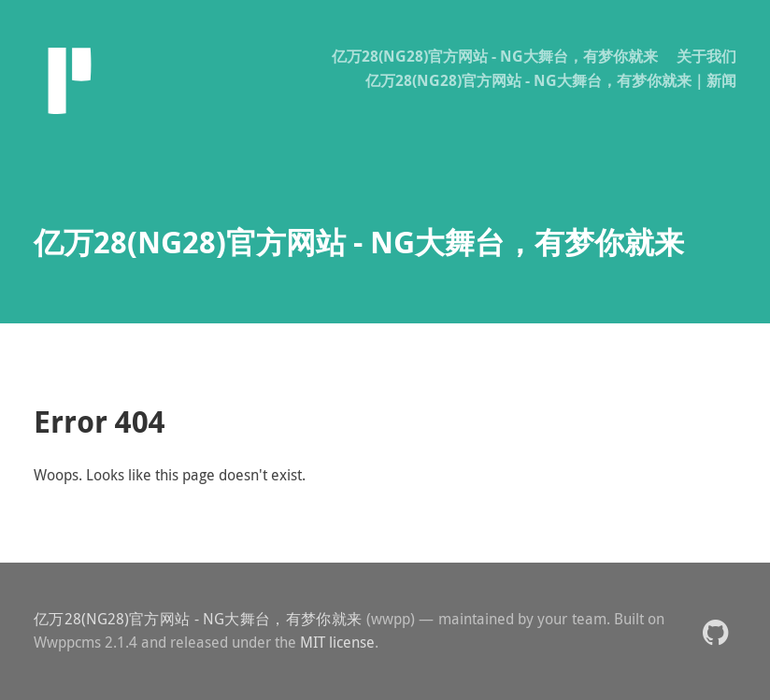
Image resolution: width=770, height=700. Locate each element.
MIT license (337, 642)
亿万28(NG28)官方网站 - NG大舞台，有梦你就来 (495, 56)
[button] (715, 631)
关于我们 (706, 56)
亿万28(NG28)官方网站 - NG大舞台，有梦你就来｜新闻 (551, 80)
